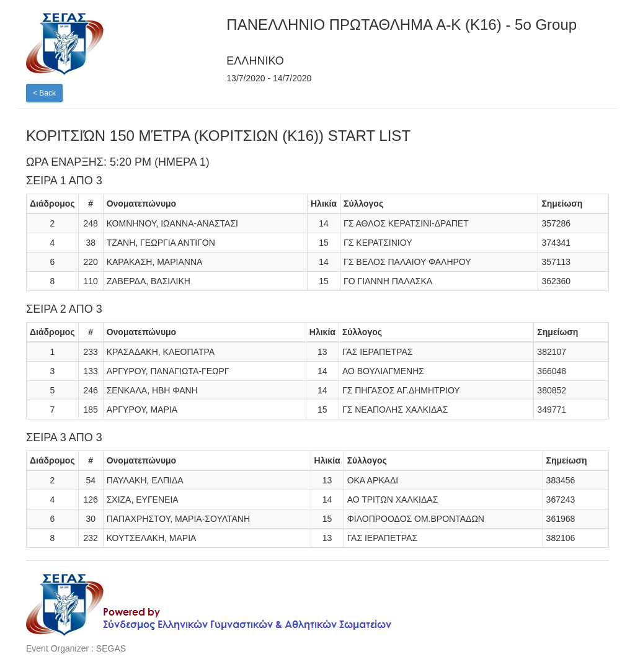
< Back (44, 93)
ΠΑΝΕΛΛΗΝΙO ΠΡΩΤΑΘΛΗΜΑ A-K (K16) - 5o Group (402, 25)
